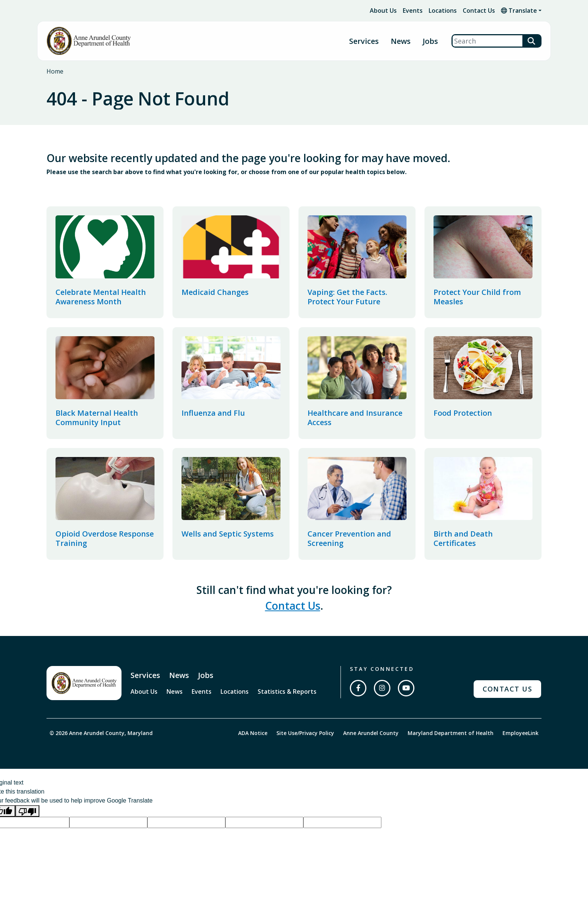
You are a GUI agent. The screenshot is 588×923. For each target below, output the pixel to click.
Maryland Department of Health (451, 733)
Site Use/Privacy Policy (305, 733)
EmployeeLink (520, 733)
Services (145, 675)
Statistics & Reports (287, 691)
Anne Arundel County (371, 733)
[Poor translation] (27, 811)
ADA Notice (253, 733)
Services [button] (364, 41)
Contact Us (479, 11)
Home (55, 71)
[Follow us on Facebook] (358, 688)
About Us (383, 11)
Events (413, 11)
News (401, 41)
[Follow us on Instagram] (382, 688)
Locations (443, 11)
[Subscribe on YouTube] (406, 688)
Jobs (430, 41)
